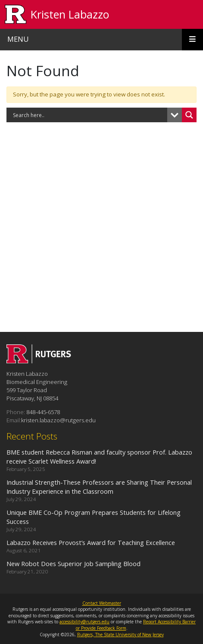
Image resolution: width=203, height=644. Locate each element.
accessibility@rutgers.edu (84, 622)
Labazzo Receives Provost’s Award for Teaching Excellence (91, 542)
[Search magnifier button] (189, 115)
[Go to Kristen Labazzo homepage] (39, 361)
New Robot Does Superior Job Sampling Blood (73, 563)
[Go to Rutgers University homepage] (16, 14)
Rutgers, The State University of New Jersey (120, 635)
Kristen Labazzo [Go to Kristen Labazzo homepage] (70, 14)
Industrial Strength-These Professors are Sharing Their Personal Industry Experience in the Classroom (99, 487)
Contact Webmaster (102, 603)
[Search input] (89, 115)
